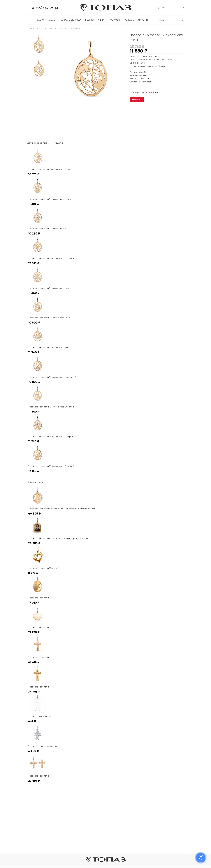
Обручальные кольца (71, 20)
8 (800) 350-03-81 (45, 8)
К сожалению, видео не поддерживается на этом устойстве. (75, 116)
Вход (164, 8)
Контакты (130, 20)
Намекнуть (154, 92)
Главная (40, 20)
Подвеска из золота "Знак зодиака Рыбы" (64, 28)
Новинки (90, 20)
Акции (101, 20)
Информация (114, 20)
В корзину (137, 99)
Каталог (52, 20)
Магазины (143, 20)
